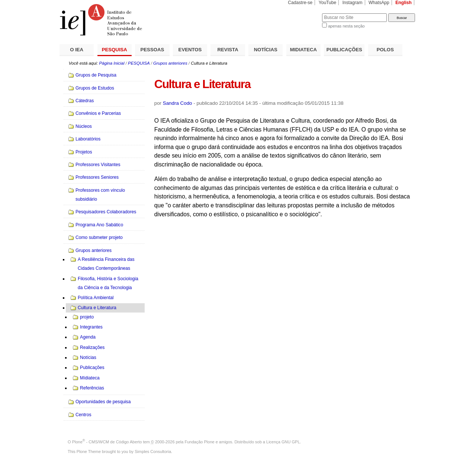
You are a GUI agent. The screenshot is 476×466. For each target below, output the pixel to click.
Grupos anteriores (170, 63)
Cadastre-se (300, 3)
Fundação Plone (200, 442)
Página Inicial (112, 63)
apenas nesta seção (346, 26)
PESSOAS (152, 50)
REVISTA (228, 50)
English (403, 3)
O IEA (77, 50)
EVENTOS (190, 50)
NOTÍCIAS (266, 50)
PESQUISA (115, 50)
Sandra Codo (178, 103)
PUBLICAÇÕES (344, 50)
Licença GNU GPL (283, 442)
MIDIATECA (303, 50)
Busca (304, 13)
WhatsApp (379, 3)
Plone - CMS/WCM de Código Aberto (107, 442)
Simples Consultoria (153, 452)
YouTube (328, 3)
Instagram (353, 3)
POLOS (385, 50)
